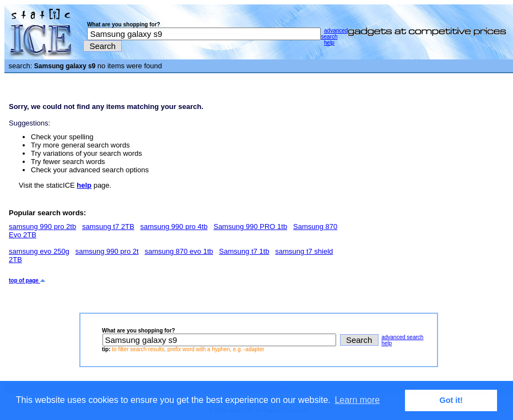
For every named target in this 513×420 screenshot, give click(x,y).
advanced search (334, 34)
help (329, 43)
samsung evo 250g (39, 251)
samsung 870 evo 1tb (179, 251)
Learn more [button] (357, 400)
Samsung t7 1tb (244, 251)
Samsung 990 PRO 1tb (250, 227)
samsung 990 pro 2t (107, 251)
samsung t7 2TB (108, 227)
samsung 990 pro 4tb (174, 227)
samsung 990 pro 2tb (42, 227)
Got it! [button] (451, 400)
